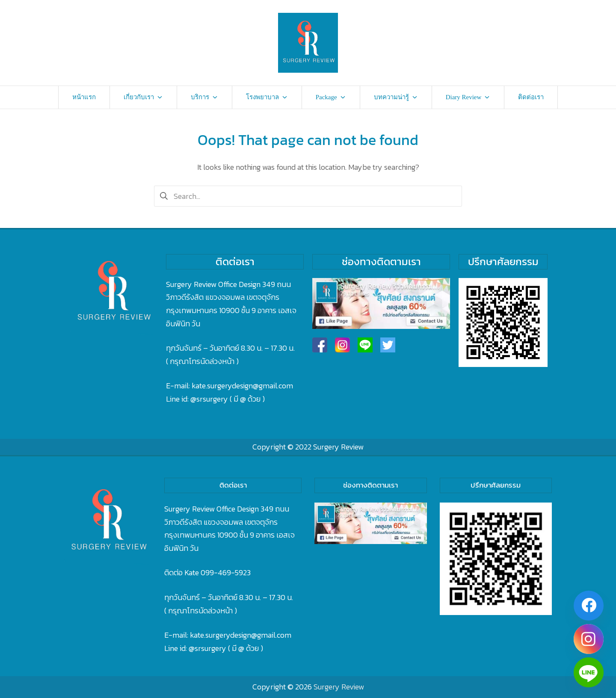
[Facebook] (589, 606)
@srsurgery (209, 399)
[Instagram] (589, 639)
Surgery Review (338, 447)
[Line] (589, 672)
